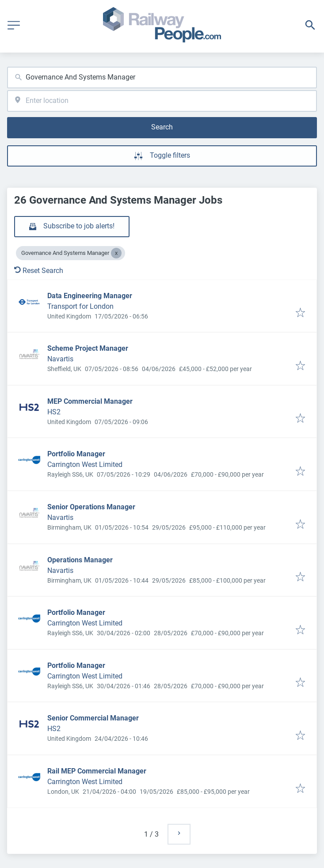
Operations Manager (80, 560)
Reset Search (39, 271)
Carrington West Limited (85, 464)
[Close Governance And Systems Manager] (116, 253)
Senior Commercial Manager (93, 718)
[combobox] (162, 78)
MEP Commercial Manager (90, 401)
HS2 (54, 412)
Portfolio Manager (76, 454)
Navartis (60, 359)
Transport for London (80, 306)
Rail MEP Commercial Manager (97, 771)
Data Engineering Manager (90, 296)
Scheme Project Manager (88, 348)
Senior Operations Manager (91, 507)
